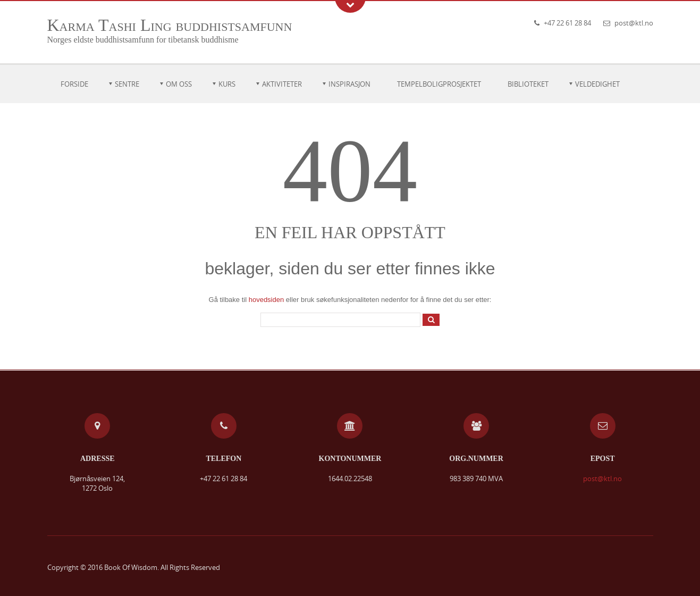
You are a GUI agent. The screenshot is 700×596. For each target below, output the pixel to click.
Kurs (227, 84)
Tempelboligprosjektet (439, 84)
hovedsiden (267, 300)
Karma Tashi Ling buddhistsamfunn (170, 25)
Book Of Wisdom (131, 567)
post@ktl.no (634, 23)
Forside (74, 84)
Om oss (179, 84)
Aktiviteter (282, 84)
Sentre (127, 84)
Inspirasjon (349, 84)
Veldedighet (597, 84)
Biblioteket (528, 84)
